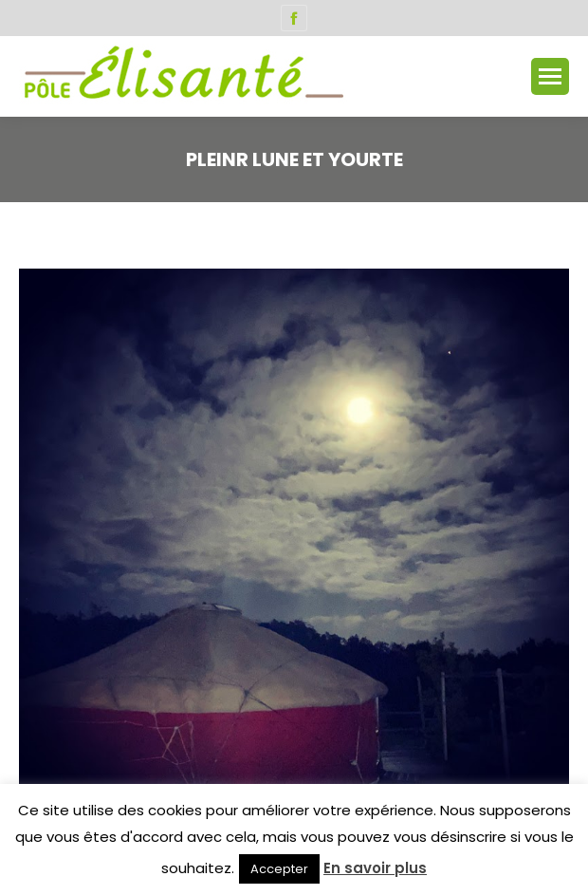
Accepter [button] (279, 869)
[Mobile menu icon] (550, 76)
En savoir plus (375, 868)
